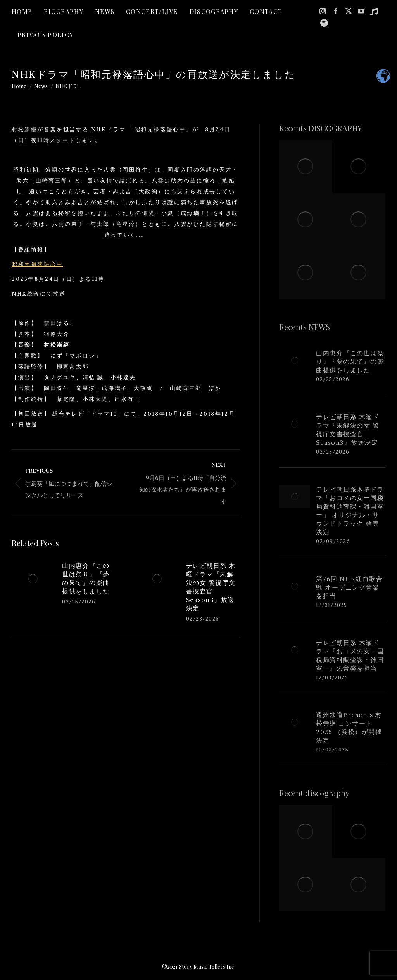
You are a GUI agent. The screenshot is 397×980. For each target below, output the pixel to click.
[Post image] (33, 579)
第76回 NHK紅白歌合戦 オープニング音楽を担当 (349, 587)
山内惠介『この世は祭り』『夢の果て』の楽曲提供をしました (86, 578)
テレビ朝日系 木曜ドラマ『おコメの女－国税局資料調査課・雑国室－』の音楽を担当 (350, 655)
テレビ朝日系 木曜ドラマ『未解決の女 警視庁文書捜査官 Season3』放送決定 (211, 587)
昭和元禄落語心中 (37, 264)
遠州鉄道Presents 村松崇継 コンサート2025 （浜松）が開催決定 (349, 727)
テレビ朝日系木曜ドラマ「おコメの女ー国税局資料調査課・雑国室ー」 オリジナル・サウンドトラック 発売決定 (350, 511)
